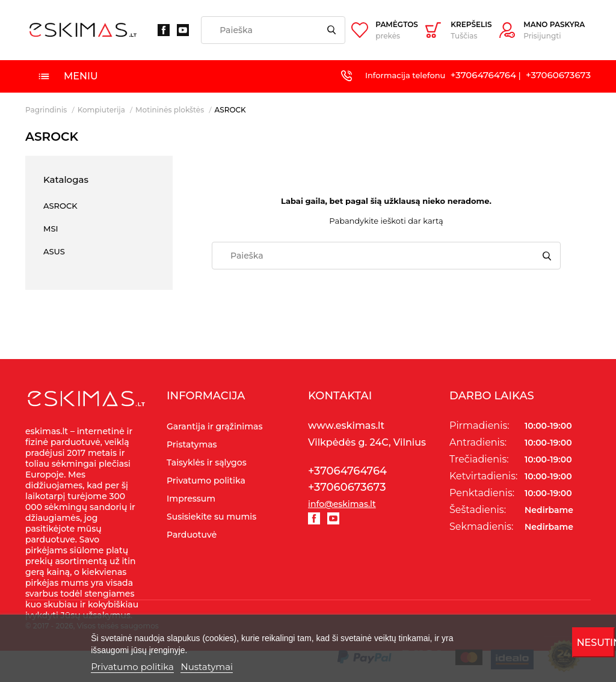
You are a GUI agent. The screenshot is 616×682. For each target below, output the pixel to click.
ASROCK (60, 206)
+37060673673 (558, 75)
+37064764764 (483, 75)
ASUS (54, 251)
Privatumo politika (132, 667)
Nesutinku (596, 643)
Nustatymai (207, 667)
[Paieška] (273, 30)
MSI (51, 229)
